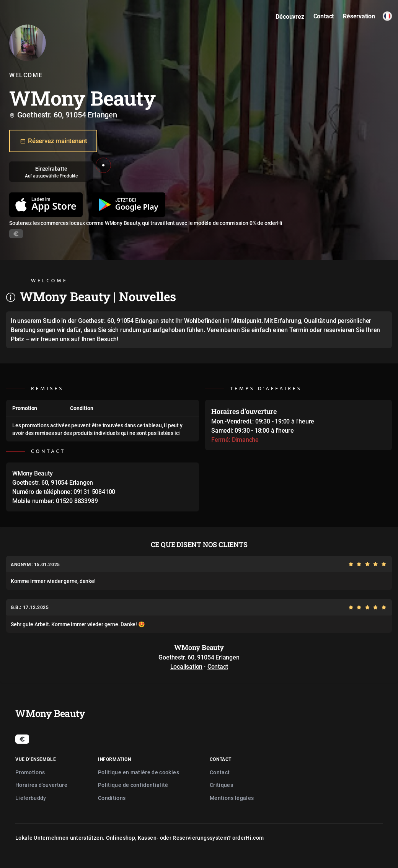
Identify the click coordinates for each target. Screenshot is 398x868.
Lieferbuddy (31, 798)
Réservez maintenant (53, 141)
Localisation (187, 666)
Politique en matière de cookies (139, 772)
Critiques (221, 785)
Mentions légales (232, 798)
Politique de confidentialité (133, 785)
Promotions (30, 772)
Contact (218, 666)
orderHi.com (248, 838)
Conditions (112, 798)
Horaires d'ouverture (41, 785)
